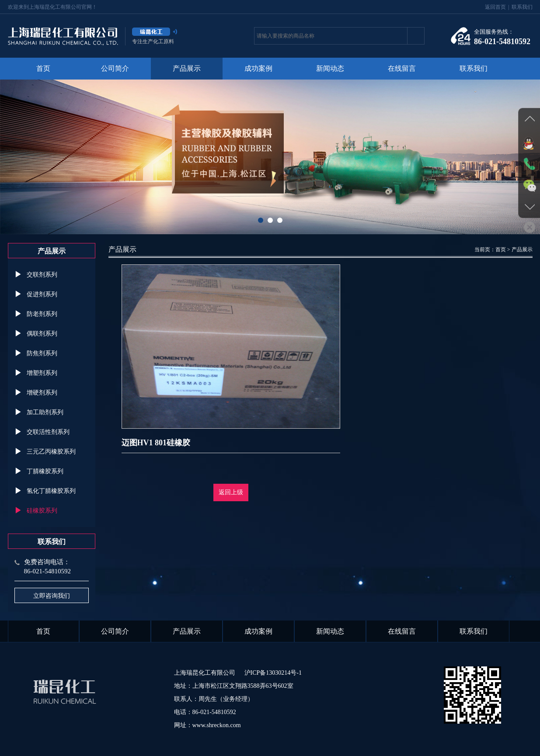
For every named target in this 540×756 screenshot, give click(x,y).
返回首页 (495, 7)
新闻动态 (330, 68)
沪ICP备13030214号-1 (273, 673)
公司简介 (115, 68)
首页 (43, 68)
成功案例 (258, 68)
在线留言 (402, 68)
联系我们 (522, 7)
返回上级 (231, 492)
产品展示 (187, 68)
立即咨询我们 (52, 596)
